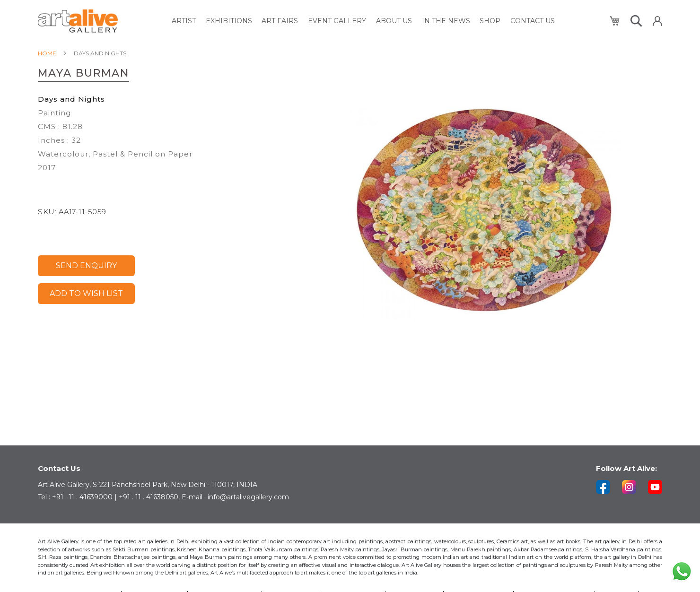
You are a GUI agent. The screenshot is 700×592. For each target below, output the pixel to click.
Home (47, 53)
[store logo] (78, 21)
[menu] (363, 21)
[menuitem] (185, 21)
